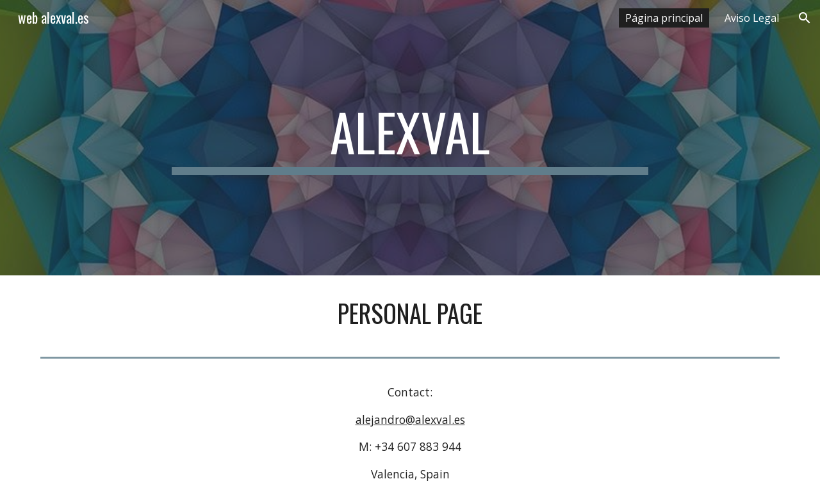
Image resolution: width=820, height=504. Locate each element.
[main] (410, 138)
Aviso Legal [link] (752, 18)
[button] (805, 18)
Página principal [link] (664, 18)
